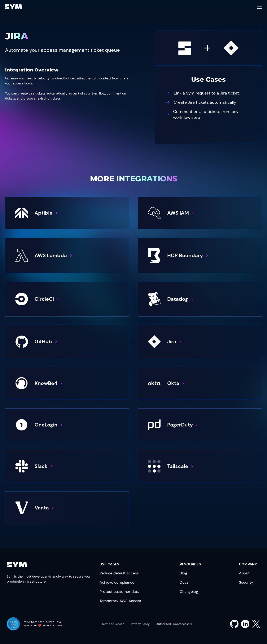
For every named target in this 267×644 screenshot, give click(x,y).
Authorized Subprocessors (174, 624)
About (244, 573)
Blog (183, 573)
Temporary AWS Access (120, 601)
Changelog (189, 592)
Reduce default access (119, 573)
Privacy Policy (140, 624)
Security (246, 582)
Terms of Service (113, 624)
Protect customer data (119, 592)
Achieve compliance (117, 582)
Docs (184, 582)
